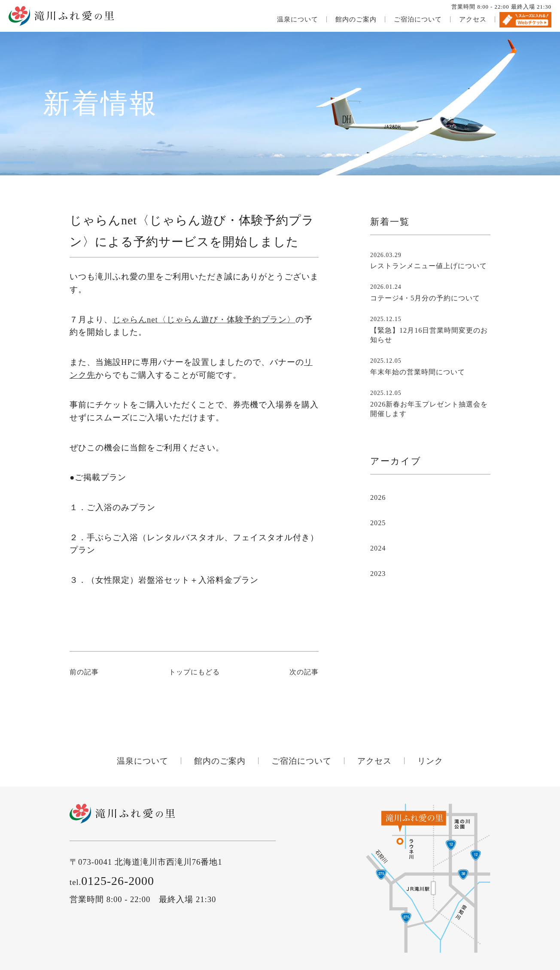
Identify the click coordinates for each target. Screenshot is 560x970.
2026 (378, 498)
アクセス (473, 19)
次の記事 (304, 672)
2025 (378, 523)
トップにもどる (194, 672)
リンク (430, 761)
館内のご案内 (356, 19)
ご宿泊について (418, 19)
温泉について (298, 19)
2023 (378, 574)
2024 (378, 548)
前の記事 (84, 672)
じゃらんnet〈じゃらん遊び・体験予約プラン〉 (204, 320)
